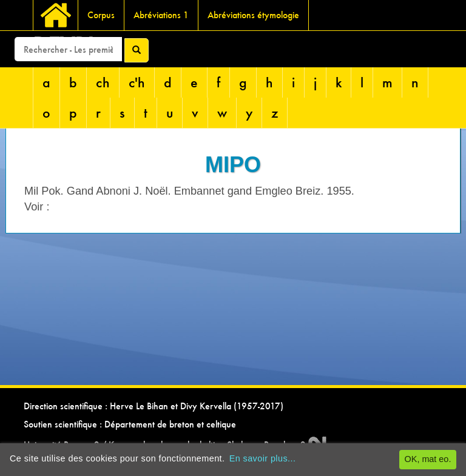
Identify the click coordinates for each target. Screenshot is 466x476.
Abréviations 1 (161, 15)
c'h (137, 82)
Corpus (101, 15)
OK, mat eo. (428, 459)
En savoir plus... (263, 458)
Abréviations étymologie (253, 15)
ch (103, 82)
